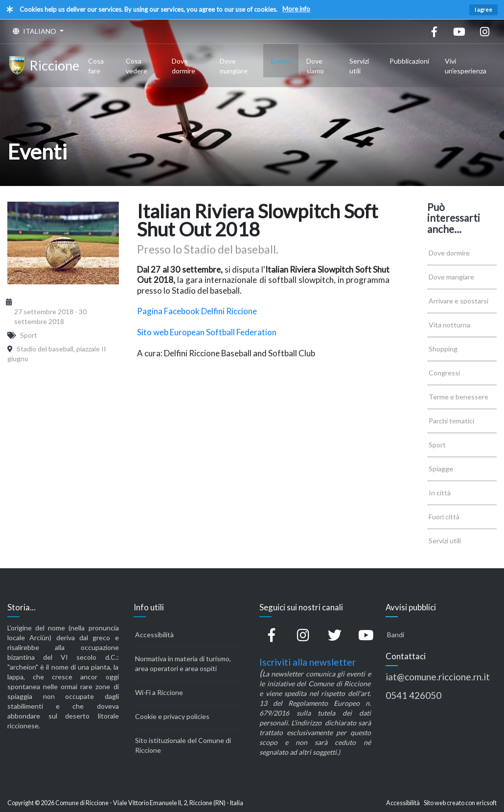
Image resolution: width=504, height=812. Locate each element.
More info (296, 9)
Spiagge (441, 469)
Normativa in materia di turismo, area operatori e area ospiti (183, 663)
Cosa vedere (137, 66)
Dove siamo (315, 66)
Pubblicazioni (409, 61)
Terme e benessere (458, 397)
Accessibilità (154, 635)
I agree (483, 10)
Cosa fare (96, 66)
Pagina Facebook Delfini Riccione (197, 311)
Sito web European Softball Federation (207, 332)
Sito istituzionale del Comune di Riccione (183, 745)
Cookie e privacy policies (172, 716)
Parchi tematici (451, 421)
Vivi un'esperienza (466, 66)
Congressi (444, 373)
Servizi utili (359, 66)
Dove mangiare (234, 66)
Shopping (443, 349)
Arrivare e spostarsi (458, 301)
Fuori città (444, 517)
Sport (437, 445)
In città (440, 493)
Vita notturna (449, 325)
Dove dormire (183, 66)
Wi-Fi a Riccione (159, 692)
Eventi (281, 61)
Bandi (396, 635)
